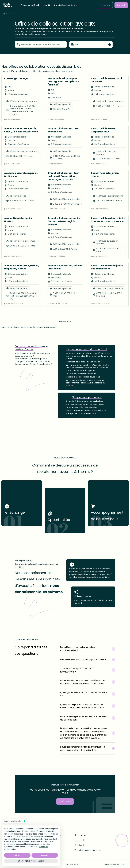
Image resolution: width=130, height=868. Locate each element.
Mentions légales (72, 864)
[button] (30, 5)
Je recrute (105, 5)
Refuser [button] (17, 855)
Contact (121, 5)
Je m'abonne (65, 801)
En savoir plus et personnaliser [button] (31, 861)
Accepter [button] (45, 855)
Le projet (79, 840)
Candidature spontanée (65, 5)
